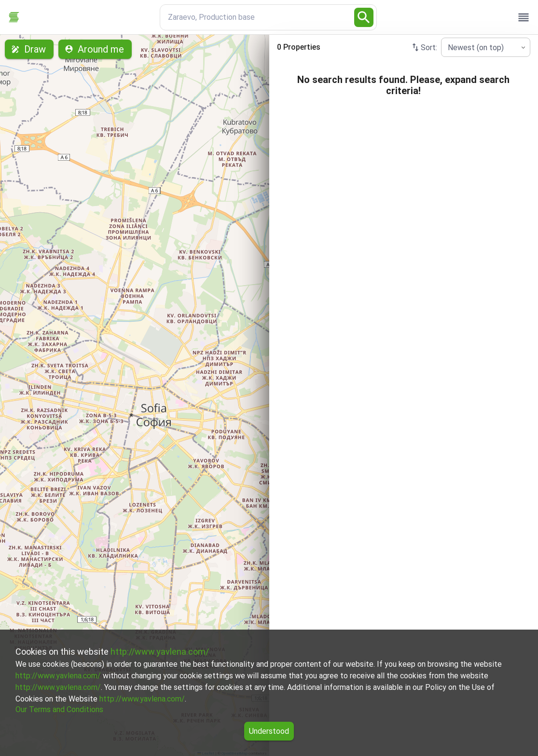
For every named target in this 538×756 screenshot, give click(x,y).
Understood (269, 731)
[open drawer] (524, 17)
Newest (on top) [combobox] (476, 48)
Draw (29, 49)
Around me (95, 49)
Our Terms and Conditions (59, 709)
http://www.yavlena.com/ (160, 652)
